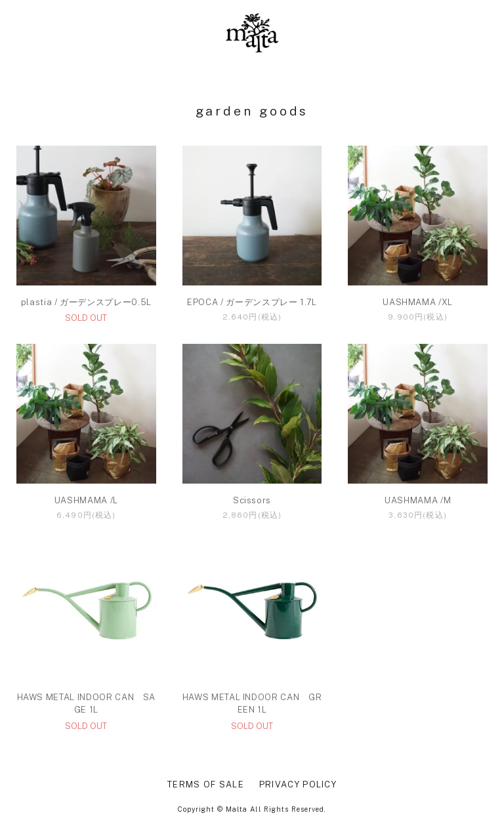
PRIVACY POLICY (298, 784)
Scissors (252, 500)
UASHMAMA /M (418, 500)
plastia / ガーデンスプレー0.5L (86, 302)
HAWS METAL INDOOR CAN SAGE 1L (87, 704)
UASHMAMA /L (86, 500)
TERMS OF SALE (206, 784)
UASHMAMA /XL (418, 302)
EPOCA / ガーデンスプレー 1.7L (252, 302)
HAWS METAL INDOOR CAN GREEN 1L (252, 704)
